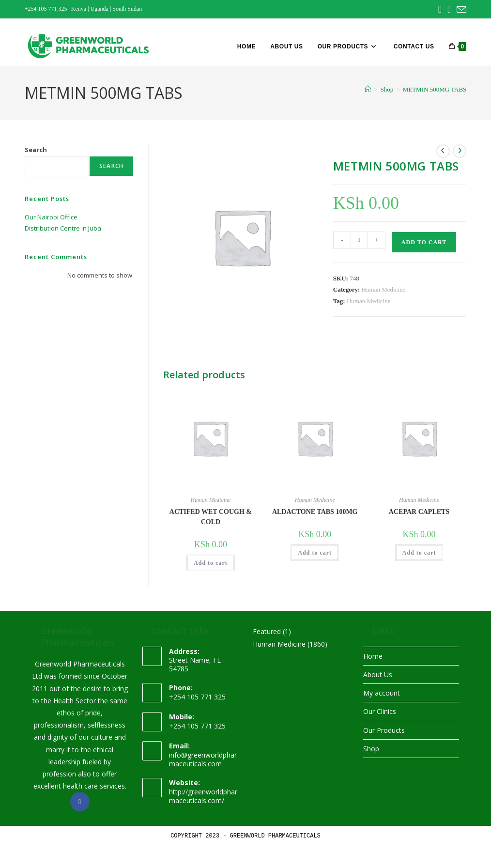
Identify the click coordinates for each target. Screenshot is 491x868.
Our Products (384, 730)
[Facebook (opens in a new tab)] (440, 9)
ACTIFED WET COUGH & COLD (211, 517)
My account (382, 693)
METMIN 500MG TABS (435, 89)
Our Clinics (380, 711)
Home (373, 656)
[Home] (368, 89)
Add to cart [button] (211, 563)
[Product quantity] (359, 240)
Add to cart (424, 242)
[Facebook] (80, 802)
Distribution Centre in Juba (63, 228)
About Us (378, 674)
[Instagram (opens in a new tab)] (449, 9)
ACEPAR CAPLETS (419, 512)
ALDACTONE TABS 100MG (315, 512)
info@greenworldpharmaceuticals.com (203, 759)
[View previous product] (443, 151)
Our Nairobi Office (51, 217)
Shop (371, 749)
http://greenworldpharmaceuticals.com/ (203, 796)
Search (36, 150)
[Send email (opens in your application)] (460, 10)
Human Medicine (384, 289)
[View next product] (460, 151)
